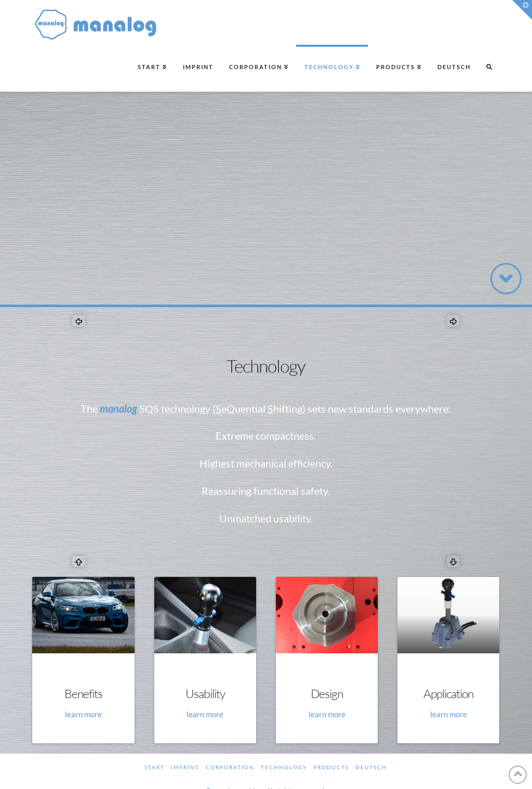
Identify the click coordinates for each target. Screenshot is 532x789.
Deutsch (371, 767)
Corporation (230, 767)
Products (331, 767)
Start (155, 767)
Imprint (185, 767)
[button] (522, 10)
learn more (83, 714)
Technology (284, 767)
